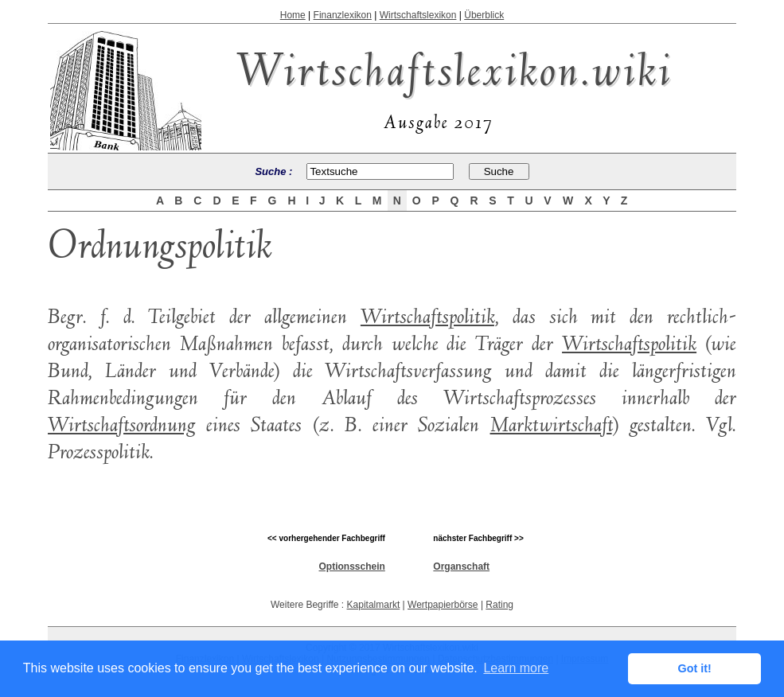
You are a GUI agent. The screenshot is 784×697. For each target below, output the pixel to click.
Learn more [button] (516, 668)
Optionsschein (351, 567)
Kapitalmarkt (374, 605)
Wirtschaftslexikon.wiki (454, 75)
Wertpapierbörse (443, 605)
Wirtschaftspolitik (427, 318)
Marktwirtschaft (551, 426)
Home (293, 15)
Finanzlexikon (343, 15)
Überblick (484, 15)
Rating (499, 605)
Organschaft (461, 567)
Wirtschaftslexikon (418, 15)
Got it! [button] (695, 668)
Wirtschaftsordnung (122, 426)
